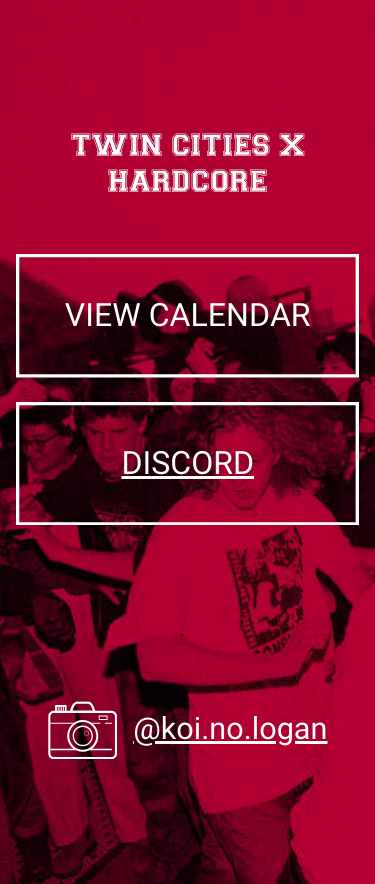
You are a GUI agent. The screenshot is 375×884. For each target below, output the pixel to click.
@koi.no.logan (230, 729)
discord (187, 463)
